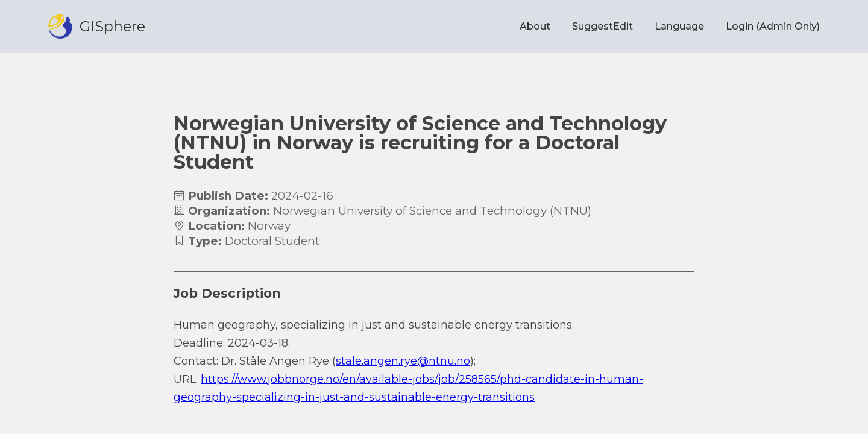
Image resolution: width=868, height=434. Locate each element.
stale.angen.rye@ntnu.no (403, 361)
